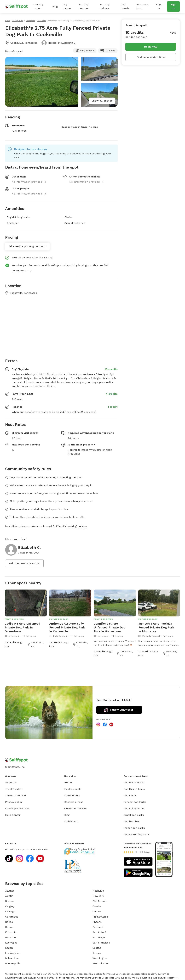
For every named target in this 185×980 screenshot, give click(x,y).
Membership (72, 795)
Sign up (173, 6)
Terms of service (15, 795)
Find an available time (151, 57)
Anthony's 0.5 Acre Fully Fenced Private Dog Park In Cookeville (67, 627)
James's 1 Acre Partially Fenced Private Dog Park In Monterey (156, 627)
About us (11, 782)
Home (68, 782)
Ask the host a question (24, 563)
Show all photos (102, 101)
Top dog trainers (105, 6)
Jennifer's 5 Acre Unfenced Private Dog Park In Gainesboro (110, 627)
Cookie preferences (17, 808)
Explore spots (73, 789)
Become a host (143, 6)
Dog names (67, 6)
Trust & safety (14, 789)
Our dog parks (39, 6)
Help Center (13, 815)
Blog (55, 6)
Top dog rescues (84, 6)
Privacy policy (14, 802)
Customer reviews (76, 808)
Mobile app (71, 821)
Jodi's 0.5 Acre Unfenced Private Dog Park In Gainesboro (22, 627)
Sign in (159, 6)
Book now (151, 47)
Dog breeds (125, 6)
